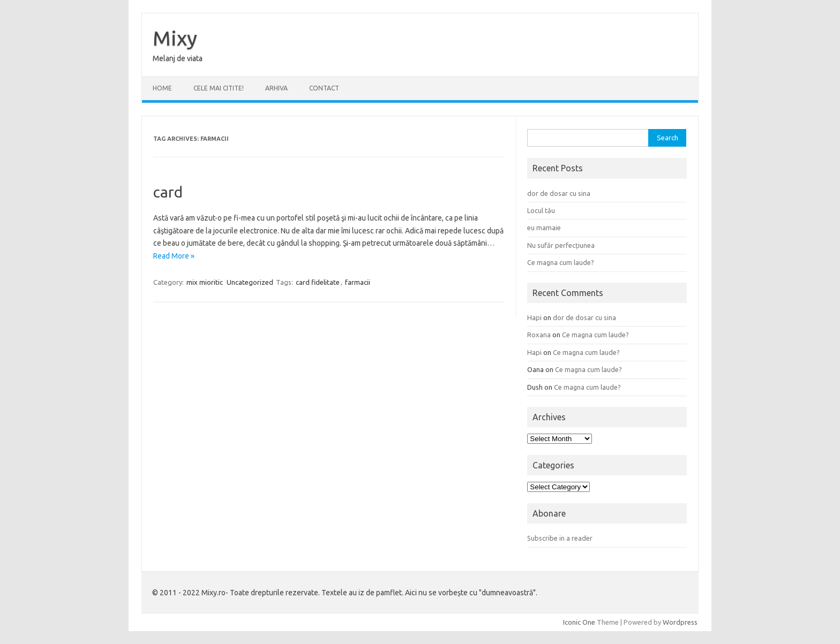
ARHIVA (276, 88)
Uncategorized (250, 282)
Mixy (175, 38)
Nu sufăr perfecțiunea (561, 245)
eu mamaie (544, 228)
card (168, 192)
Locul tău (541, 210)
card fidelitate (318, 282)
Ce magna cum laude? (561, 262)
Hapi (534, 317)
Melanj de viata (178, 58)
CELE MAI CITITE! (219, 88)
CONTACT (324, 88)
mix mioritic (205, 282)
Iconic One (579, 622)
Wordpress (680, 622)
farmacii (358, 282)
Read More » (174, 256)
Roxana (539, 335)
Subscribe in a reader (560, 538)
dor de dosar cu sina (559, 193)
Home (162, 88)
